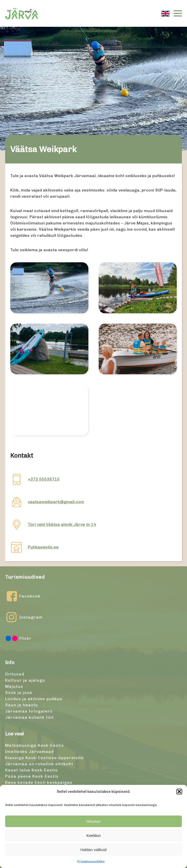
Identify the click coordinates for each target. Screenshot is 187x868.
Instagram (24, 617)
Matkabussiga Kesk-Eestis (35, 745)
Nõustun (93, 821)
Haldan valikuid (93, 850)
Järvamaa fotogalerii (29, 711)
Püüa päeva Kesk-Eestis (32, 776)
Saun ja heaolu (22, 705)
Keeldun (93, 835)
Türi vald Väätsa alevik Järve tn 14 (62, 524)
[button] (179, 792)
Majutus (14, 686)
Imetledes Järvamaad (29, 752)
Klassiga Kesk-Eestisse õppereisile (44, 758)
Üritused (15, 674)
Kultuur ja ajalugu (25, 680)
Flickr (18, 638)
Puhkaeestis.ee (43, 547)
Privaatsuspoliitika (91, 861)
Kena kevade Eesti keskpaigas (39, 782)
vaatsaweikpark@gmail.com (56, 502)
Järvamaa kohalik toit (29, 717)
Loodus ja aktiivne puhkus (34, 699)
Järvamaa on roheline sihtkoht (39, 764)
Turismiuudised (25, 577)
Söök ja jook (19, 693)
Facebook (23, 596)
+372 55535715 (44, 479)
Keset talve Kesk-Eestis (31, 770)
